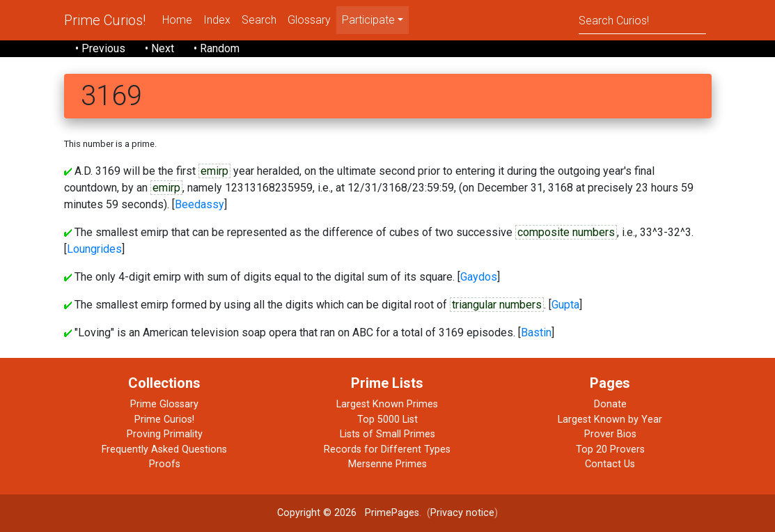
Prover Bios (610, 434)
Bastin (536, 332)
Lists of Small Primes (387, 434)
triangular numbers (497, 305)
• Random (217, 48)
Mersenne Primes (387, 464)
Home (177, 20)
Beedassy (199, 204)
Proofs (165, 464)
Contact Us (610, 464)
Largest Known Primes (387, 404)
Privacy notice (462, 513)
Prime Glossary (164, 404)
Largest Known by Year (610, 420)
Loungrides (94, 249)
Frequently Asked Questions (164, 449)
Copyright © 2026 (317, 513)
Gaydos (479, 277)
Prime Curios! (105, 20)
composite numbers (566, 232)
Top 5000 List (387, 420)
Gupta (565, 305)
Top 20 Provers (610, 449)
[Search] (642, 20)
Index (217, 20)
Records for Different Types (387, 449)
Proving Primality (165, 434)
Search (259, 20)
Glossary (309, 20)
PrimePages (392, 513)
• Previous (100, 48)
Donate (610, 404)
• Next (159, 48)
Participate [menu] (368, 20)
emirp (214, 171)
